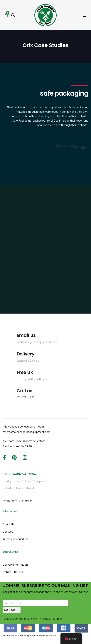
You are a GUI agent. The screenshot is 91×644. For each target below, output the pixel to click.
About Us (9, 524)
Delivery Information (15, 564)
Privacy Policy (10, 501)
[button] (13, 15)
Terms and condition (15, 539)
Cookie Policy (26, 501)
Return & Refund (13, 572)
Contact (8, 531)
